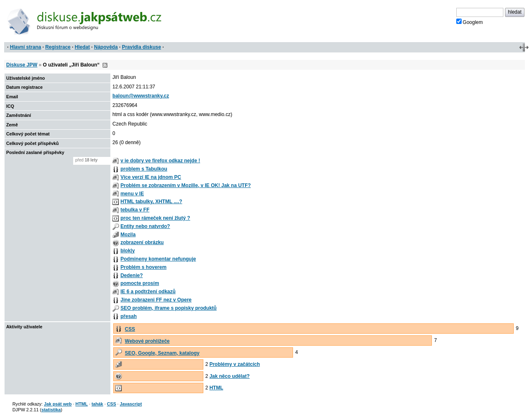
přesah (128, 316)
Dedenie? (131, 275)
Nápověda (106, 47)
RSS (105, 65)
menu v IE (132, 194)
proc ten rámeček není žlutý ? (155, 218)
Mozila (128, 235)
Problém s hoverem (143, 267)
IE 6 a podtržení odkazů (148, 292)
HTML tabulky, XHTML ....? (151, 202)
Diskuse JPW (22, 65)
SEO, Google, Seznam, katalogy (162, 353)
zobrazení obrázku (142, 242)
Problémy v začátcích (235, 364)
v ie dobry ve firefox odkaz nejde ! (160, 161)
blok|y (127, 251)
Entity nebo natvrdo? (145, 226)
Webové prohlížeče (147, 341)
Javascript (131, 404)
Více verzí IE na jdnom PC (151, 177)
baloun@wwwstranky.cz (141, 96)
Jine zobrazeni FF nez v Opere (156, 300)
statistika (51, 410)
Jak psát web (58, 404)
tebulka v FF (135, 210)
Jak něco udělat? (230, 376)
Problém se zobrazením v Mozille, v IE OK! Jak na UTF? (185, 185)
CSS (130, 329)
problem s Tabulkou (144, 169)
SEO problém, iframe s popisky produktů (168, 308)
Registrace (58, 47)
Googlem (470, 22)
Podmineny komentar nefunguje (158, 259)
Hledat (82, 47)
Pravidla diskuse (142, 47)
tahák (97, 404)
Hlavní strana (25, 47)
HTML (216, 388)
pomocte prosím (139, 283)
